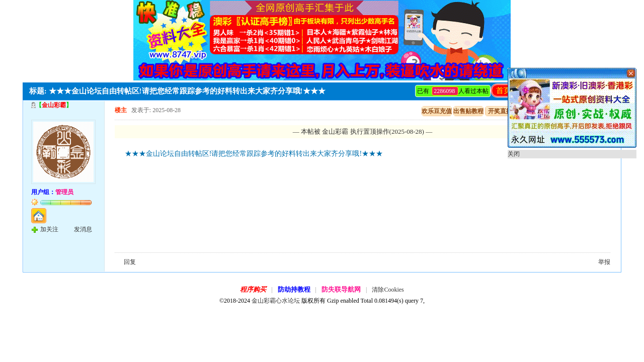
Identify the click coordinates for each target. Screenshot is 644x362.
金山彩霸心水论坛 (276, 301)
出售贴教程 (468, 111)
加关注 (49, 229)
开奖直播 (500, 111)
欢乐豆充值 (437, 111)
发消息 (83, 229)
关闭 (514, 154)
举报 (604, 262)
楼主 (121, 110)
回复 (130, 262)
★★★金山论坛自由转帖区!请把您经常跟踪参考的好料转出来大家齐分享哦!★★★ (254, 154)
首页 (504, 90)
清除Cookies (388, 290)
